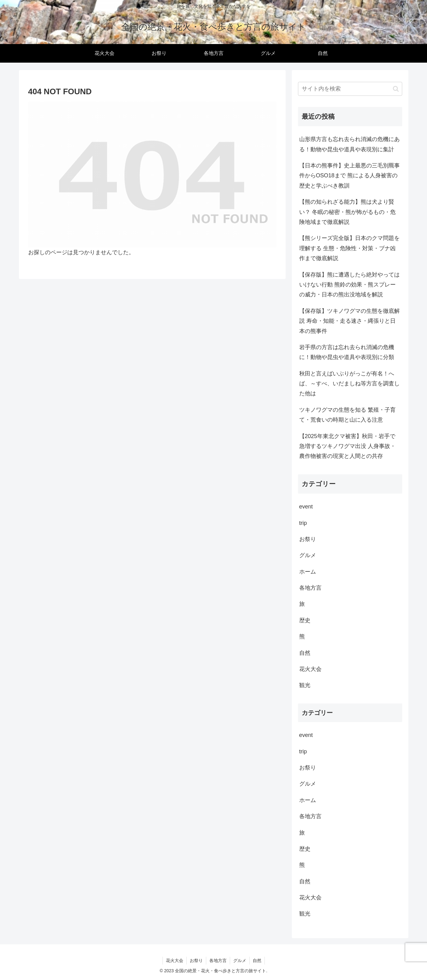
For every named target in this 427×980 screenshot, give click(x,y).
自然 (257, 960)
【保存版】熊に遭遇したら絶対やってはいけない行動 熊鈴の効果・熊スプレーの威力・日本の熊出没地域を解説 (349, 285)
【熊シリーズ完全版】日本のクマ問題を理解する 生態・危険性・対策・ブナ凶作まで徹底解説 (349, 248)
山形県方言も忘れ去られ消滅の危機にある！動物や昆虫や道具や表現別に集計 (349, 144)
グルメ (240, 960)
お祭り (196, 960)
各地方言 (218, 960)
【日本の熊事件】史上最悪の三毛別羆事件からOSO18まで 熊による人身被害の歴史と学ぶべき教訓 (349, 176)
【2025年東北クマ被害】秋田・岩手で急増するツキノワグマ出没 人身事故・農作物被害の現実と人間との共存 (347, 446)
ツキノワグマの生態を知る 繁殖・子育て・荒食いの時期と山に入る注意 (347, 415)
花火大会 (175, 960)
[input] (350, 89)
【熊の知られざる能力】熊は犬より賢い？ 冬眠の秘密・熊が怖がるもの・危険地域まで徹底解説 (347, 212)
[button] (396, 89)
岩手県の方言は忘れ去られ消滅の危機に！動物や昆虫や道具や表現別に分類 (347, 352)
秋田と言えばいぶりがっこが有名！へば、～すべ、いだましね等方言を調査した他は (349, 384)
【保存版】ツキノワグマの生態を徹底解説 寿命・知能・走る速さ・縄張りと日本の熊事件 (349, 321)
